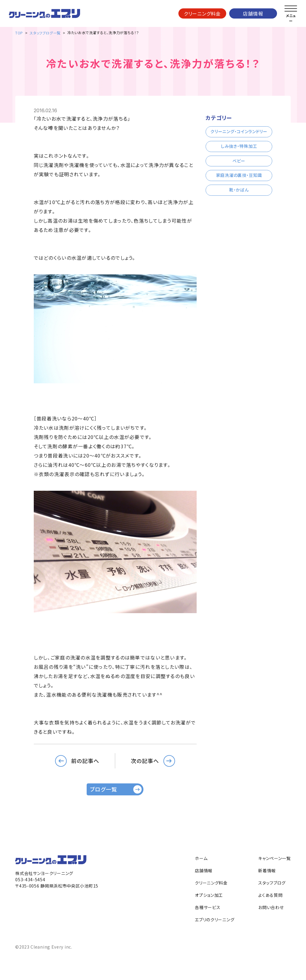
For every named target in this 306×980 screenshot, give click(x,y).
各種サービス (208, 907)
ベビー (239, 161)
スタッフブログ (272, 883)
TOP (19, 33)
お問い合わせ (271, 907)
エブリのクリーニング (215, 920)
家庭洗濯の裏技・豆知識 (239, 175)
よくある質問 (270, 895)
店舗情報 (253, 13)
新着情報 (267, 870)
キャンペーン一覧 (274, 858)
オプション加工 (209, 895)
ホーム (201, 858)
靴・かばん (239, 190)
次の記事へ (145, 761)
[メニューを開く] (291, 9)
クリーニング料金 (202, 13)
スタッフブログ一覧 (45, 33)
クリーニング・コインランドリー (239, 131)
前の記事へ (85, 761)
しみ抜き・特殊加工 (239, 146)
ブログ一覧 (104, 789)
